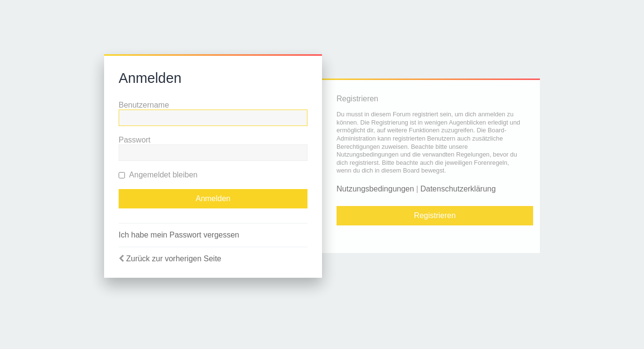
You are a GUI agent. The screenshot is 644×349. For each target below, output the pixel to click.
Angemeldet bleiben (158, 175)
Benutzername (144, 105)
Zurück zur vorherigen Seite (174, 259)
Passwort (135, 140)
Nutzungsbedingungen (375, 189)
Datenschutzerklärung (458, 189)
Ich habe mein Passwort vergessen (179, 235)
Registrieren (435, 215)
